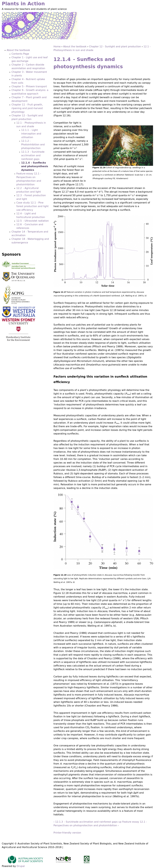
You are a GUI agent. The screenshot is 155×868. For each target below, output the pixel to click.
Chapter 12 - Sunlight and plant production (115, 47)
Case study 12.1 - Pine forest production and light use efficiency (32, 206)
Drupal (21, 866)
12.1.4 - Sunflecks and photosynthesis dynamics (35, 166)
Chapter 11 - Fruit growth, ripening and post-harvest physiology (27, 108)
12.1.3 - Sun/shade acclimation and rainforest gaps (33, 155)
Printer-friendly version (67, 833)
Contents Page (20, 54)
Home (57, 47)
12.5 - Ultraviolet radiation (33, 221)
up (120, 822)
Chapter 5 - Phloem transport (29, 86)
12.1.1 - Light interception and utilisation (31, 134)
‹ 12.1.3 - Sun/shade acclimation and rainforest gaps (86, 822)
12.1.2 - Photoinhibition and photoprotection (33, 145)
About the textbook (75, 47)
